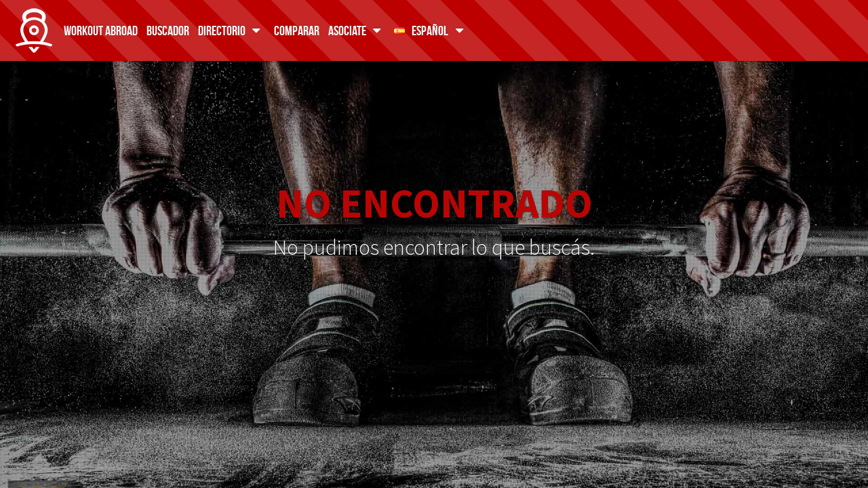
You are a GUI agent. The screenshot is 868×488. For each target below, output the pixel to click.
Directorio (232, 30)
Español (431, 30)
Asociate (357, 30)
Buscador (168, 30)
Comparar (297, 30)
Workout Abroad (101, 30)
